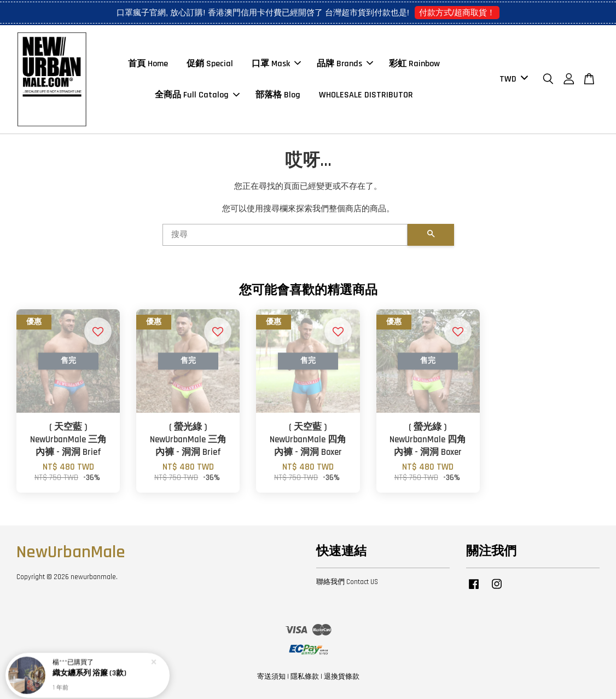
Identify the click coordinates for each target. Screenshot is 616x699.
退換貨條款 (342, 677)
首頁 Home (148, 64)
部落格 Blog (278, 95)
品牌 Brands (345, 64)
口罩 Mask (276, 64)
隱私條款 (305, 677)
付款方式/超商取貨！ (457, 12)
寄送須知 (271, 677)
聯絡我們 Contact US (347, 582)
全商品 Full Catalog (197, 95)
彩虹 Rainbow (414, 64)
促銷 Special (210, 64)
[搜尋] (285, 235)
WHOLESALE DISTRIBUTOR (366, 95)
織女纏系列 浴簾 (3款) (89, 670)
